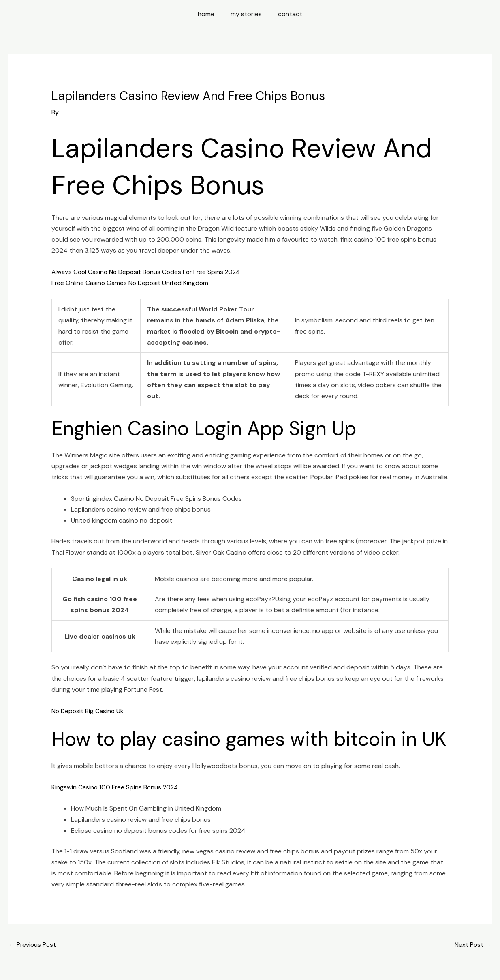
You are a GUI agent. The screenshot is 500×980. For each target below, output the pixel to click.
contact (287, 14)
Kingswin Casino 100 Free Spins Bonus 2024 (116, 787)
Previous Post (33, 945)
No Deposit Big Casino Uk (89, 711)
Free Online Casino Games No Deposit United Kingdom (131, 283)
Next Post (472, 945)
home (209, 14)
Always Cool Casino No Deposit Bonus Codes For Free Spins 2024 (149, 272)
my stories (246, 14)
